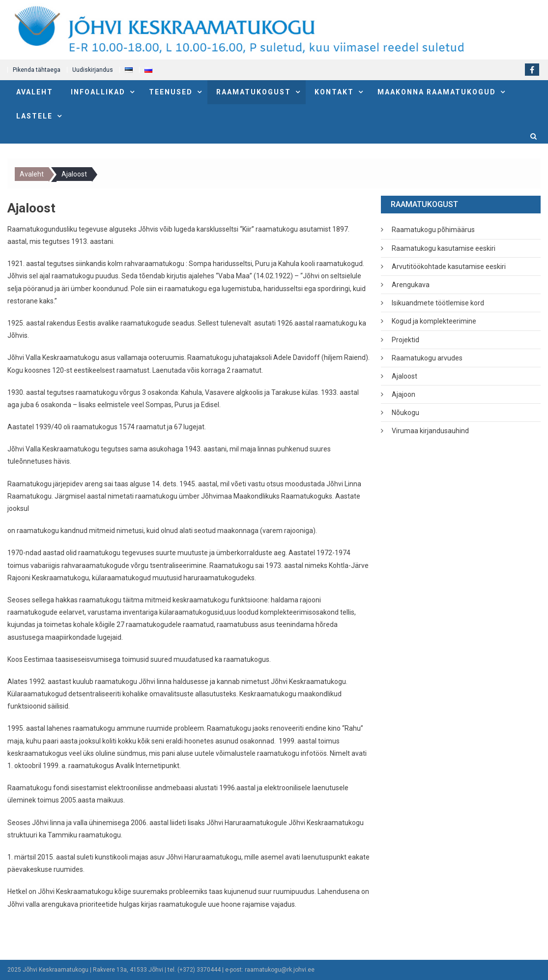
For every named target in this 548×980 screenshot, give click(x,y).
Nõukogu (405, 413)
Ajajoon (404, 394)
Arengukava (411, 285)
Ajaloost (404, 376)
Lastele (34, 116)
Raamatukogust (254, 92)
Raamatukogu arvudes (427, 358)
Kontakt (334, 92)
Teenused (171, 92)
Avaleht (35, 92)
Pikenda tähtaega (37, 70)
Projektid (405, 340)
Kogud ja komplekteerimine (434, 321)
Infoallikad (98, 92)
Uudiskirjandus (93, 70)
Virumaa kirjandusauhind (430, 431)
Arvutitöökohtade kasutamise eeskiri (449, 267)
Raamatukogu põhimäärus (433, 230)
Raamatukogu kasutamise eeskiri (444, 248)
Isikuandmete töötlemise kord (438, 303)
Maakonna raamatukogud (437, 92)
